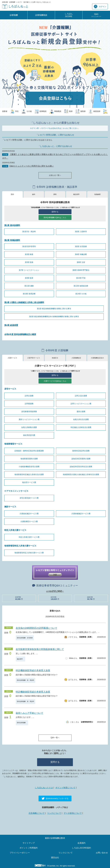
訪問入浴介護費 (81, 396)
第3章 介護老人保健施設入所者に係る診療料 (24, 302)
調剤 (55, 194)
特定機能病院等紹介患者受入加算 (33, 670)
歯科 (34, 194)
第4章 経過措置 (11, 325)
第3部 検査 (29, 254)
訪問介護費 (29, 396)
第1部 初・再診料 (29, 232)
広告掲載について (37, 813)
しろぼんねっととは (44, 788)
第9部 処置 (29, 278)
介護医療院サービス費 (29, 521)
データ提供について (73, 813)
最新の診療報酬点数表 (55, 838)
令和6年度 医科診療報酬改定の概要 (20, 334)
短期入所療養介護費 (29, 427)
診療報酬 (14, 15)
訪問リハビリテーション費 (81, 404)
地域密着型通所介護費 (29, 459)
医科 (12, 194)
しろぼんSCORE (69, 15)
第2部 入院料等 (81, 232)
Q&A (96, 15)
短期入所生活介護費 (81, 419)
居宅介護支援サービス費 (29, 498)
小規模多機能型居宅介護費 (29, 467)
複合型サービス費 (29, 482)
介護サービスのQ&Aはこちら (55, 381)
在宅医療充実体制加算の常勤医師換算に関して (40, 649)
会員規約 (81, 843)
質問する (55, 212)
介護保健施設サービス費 (81, 514)
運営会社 (55, 858)
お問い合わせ (102, 853)
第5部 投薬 (29, 262)
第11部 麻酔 (29, 286)
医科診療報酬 (22, 723)
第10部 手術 (81, 278)
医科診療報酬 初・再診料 (25, 680)
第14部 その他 (81, 294)
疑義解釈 (98, 194)
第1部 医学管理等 (29, 246)
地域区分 (55, 358)
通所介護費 (81, 412)
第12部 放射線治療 (81, 286)
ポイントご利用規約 (29, 848)
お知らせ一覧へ (55, 175)
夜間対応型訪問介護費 (81, 451)
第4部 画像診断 (81, 254)
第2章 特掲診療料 (12, 240)
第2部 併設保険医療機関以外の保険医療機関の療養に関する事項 (54, 317)
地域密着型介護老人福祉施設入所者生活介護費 (81, 474)
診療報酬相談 (41, 15)
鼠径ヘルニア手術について (30, 713)
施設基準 (76, 194)
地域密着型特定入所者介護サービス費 (29, 553)
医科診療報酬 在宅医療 (25, 638)
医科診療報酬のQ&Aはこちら (55, 218)
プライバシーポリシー (20, 853)
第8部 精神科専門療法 (81, 270)
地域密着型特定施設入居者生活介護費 (29, 474)
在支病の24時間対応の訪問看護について (37, 628)
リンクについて (54, 813)
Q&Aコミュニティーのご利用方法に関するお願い (32, 166)
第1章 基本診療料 (12, 225)
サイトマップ (29, 843)
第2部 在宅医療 (81, 246)
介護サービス (12, 358)
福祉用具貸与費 (29, 435)
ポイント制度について (65, 788)
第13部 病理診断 (29, 294)
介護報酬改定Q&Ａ (98, 358)
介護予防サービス (34, 358)
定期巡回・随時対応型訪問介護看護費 (29, 451)
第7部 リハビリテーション (29, 270)
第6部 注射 (81, 262)
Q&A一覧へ (55, 738)
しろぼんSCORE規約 (81, 848)
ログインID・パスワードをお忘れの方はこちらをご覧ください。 (55, 128)
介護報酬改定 (76, 358)
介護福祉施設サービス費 (29, 514)
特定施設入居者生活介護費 (81, 427)
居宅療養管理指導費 (29, 412)
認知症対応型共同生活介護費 (81, 467)
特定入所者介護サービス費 (29, 537)
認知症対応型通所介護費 (81, 459)
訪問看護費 (29, 404)
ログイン (100, 7)
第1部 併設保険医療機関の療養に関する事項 (54, 309)
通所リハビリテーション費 (29, 419)
